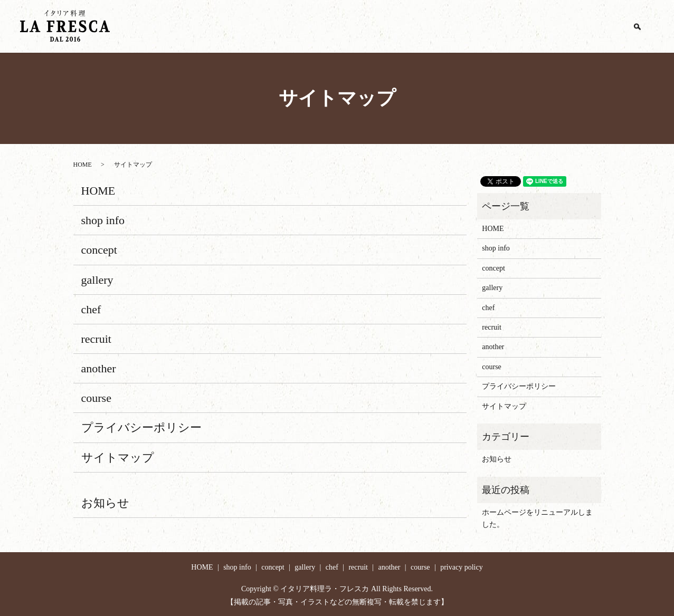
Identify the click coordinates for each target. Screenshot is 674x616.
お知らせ (105, 503)
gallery (449, 27)
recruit (520, 27)
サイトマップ (118, 458)
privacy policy (461, 567)
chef (485, 27)
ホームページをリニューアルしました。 (537, 518)
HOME (320, 27)
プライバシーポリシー (141, 427)
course (601, 27)
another (561, 27)
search (637, 26)
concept (409, 27)
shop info (364, 27)
